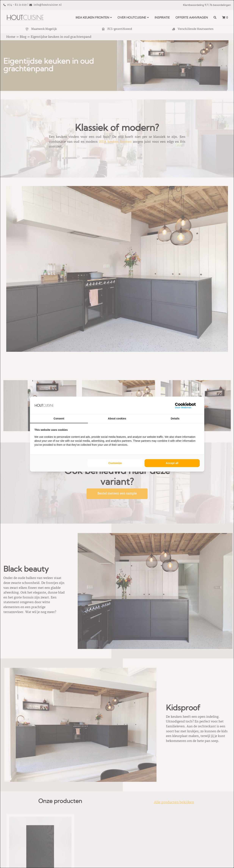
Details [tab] (175, 418)
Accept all (172, 463)
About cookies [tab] (117, 418)
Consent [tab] (59, 418)
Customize (115, 463)
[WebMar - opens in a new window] (185, 405)
